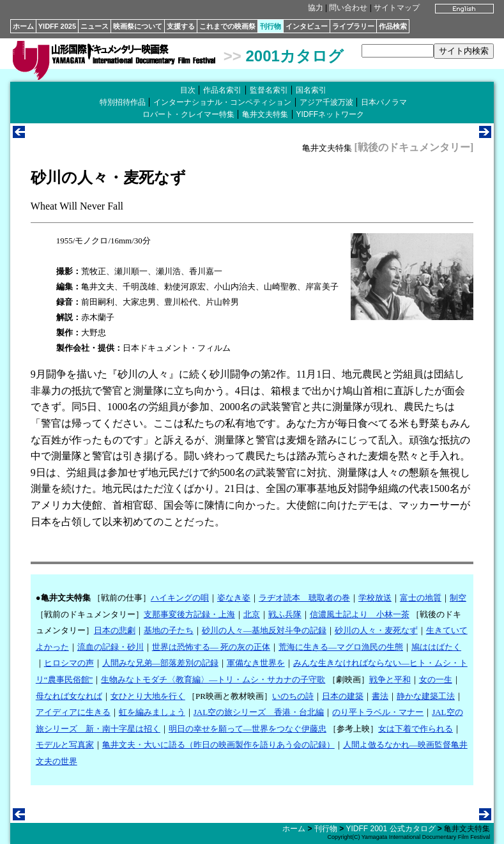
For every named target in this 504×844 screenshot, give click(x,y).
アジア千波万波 (326, 102)
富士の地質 (421, 598)
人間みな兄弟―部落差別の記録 (160, 663)
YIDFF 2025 (57, 26)
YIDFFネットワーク (331, 114)
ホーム (23, 26)
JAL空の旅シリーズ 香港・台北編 (259, 712)
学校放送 (375, 598)
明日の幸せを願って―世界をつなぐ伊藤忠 (248, 729)
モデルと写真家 (65, 745)
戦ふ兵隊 (285, 614)
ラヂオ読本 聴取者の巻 (304, 598)
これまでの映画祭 (227, 26)
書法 (380, 696)
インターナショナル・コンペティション (222, 102)
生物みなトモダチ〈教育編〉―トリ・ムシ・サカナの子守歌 (213, 679)
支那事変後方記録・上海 (189, 614)
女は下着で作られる (416, 729)
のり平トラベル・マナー (378, 712)
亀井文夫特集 (265, 114)
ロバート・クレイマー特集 (188, 114)
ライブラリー (353, 26)
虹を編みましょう (152, 712)
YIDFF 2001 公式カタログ (390, 829)
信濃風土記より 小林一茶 (360, 614)
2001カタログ (294, 56)
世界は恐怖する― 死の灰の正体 (211, 647)
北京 (252, 614)
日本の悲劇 (115, 630)
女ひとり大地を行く (148, 696)
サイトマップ (397, 8)
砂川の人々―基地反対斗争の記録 (264, 630)
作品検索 (393, 26)
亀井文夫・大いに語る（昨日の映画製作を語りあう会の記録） (218, 745)
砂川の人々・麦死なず (376, 630)
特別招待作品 (123, 102)
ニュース (95, 26)
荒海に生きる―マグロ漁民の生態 (341, 647)
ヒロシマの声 (69, 663)
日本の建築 (343, 696)
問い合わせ (348, 8)
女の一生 (436, 679)
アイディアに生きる (73, 712)
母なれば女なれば (69, 696)
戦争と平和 (390, 679)
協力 (316, 8)
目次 (188, 90)
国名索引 (311, 90)
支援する (181, 26)
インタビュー (307, 26)
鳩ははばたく (436, 647)
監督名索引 (269, 90)
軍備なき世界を (256, 663)
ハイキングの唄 (180, 598)
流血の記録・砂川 (111, 647)
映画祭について (138, 26)
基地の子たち (169, 630)
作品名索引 (222, 90)
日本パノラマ (384, 102)
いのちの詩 (293, 696)
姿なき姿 (234, 598)
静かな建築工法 (426, 696)
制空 (458, 598)
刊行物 (271, 26)
